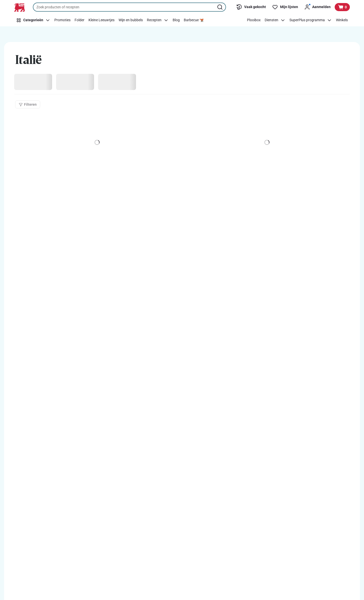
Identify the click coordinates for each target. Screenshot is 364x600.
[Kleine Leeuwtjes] (101, 20)
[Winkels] (342, 20)
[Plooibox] (254, 20)
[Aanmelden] (317, 7)
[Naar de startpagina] (19, 7)
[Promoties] (62, 20)
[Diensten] (275, 20)
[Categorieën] (33, 20)
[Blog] (176, 20)
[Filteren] (28, 104)
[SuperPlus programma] (311, 20)
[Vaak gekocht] (251, 7)
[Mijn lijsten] (285, 7)
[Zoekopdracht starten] (220, 7)
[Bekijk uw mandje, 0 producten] (342, 7)
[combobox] (129, 7)
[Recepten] (158, 20)
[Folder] (79, 20)
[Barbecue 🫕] (194, 20)
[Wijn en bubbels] (131, 20)
